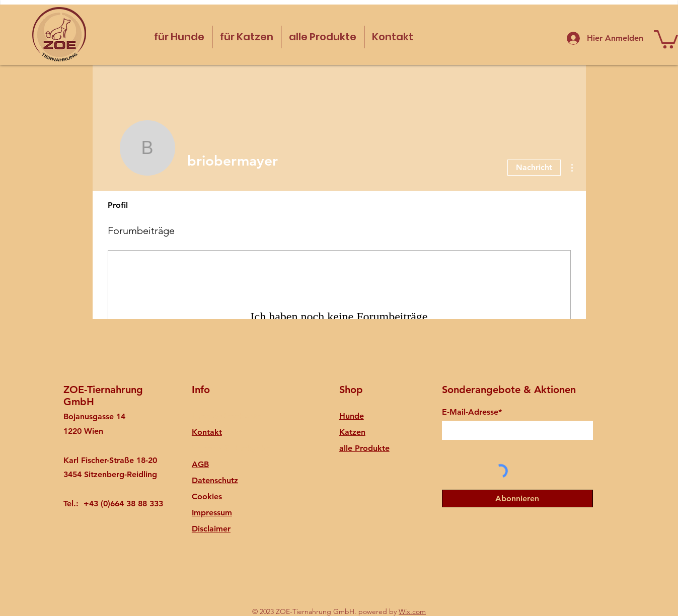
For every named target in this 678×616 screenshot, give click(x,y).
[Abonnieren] (517, 498)
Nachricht (534, 167)
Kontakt (207, 432)
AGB (200, 464)
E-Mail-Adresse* (472, 412)
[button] (666, 38)
